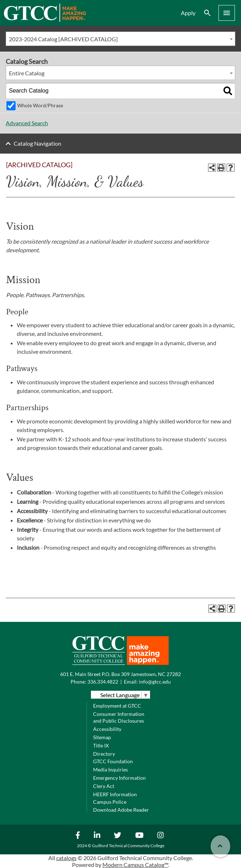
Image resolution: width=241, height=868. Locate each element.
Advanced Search (27, 123)
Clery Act (104, 786)
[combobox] (120, 39)
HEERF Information (115, 794)
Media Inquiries (110, 770)
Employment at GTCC (117, 706)
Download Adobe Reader (121, 810)
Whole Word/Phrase (40, 105)
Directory (104, 754)
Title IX (101, 745)
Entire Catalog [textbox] (27, 73)
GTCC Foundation (113, 761)
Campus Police (110, 802)
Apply (188, 13)
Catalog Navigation (37, 143)
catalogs (66, 858)
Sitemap (102, 737)
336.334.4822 (103, 682)
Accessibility (107, 729)
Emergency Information (119, 778)
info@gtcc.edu (155, 682)
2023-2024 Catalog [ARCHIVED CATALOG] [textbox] (63, 39)
